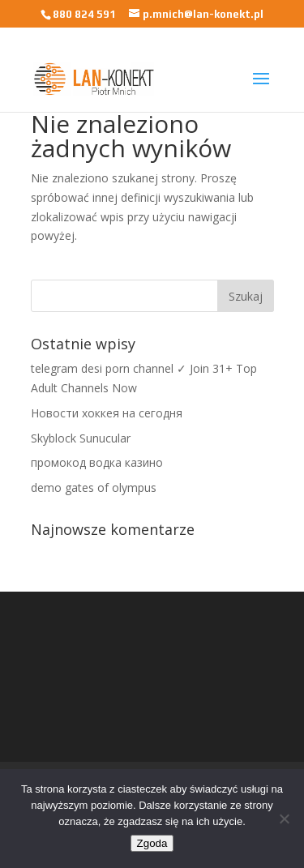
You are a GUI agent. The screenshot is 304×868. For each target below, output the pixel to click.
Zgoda (152, 843)
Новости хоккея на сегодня (107, 413)
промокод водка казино (97, 462)
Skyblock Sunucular (81, 438)
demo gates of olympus (94, 487)
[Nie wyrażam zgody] (284, 819)
